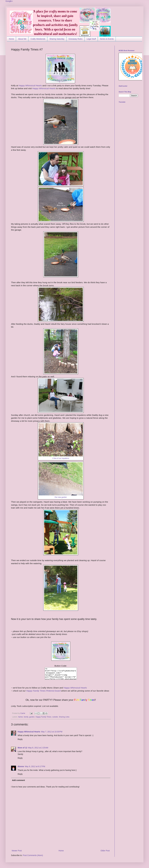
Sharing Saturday (57, 39)
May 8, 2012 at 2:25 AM (38, 748)
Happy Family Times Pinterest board (43, 691)
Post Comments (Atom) (33, 855)
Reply (20, 739)
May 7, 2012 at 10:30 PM (52, 732)
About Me (22, 39)
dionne (21, 766)
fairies (21, 717)
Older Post (105, 851)
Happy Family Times (43, 717)
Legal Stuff (91, 39)
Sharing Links (64, 717)
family (26, 717)
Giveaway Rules (76, 39)
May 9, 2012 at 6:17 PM (35, 766)
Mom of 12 (22, 748)
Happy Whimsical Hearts (30, 85)
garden (32, 717)
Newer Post (17, 851)
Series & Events (107, 39)
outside (55, 717)
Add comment (18, 780)
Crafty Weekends (38, 39)
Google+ (9, 1)
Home (11, 39)
